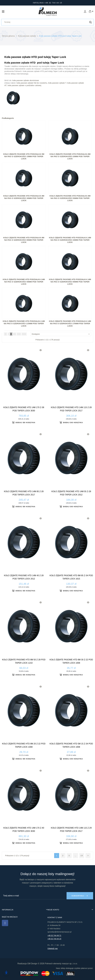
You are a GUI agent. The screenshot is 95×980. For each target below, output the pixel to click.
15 (82, 856)
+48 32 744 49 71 (54, 935)
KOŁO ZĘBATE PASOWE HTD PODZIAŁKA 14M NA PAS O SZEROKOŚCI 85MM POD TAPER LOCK (70, 282)
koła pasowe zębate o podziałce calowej (24, 85)
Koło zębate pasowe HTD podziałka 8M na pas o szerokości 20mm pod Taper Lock (70, 156)
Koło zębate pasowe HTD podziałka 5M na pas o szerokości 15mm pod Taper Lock (24, 156)
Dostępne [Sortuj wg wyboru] (61, 334)
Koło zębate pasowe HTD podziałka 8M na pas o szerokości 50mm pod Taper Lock (70, 198)
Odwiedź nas (53, 948)
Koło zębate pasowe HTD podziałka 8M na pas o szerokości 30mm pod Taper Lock (24, 198)
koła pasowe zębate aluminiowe (26, 80)
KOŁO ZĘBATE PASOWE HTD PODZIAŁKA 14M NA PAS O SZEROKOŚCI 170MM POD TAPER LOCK (70, 323)
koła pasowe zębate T (57, 83)
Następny (88, 856)
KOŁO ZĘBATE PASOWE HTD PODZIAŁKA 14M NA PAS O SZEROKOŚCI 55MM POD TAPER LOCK (24, 282)
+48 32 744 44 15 (54, 939)
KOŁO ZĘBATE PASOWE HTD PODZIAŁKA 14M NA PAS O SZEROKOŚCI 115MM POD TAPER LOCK (24, 323)
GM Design (32, 964)
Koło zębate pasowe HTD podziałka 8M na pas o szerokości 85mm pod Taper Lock (24, 240)
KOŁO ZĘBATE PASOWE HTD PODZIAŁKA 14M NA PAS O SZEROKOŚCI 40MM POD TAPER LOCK (70, 240)
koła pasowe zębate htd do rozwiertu (32, 83)
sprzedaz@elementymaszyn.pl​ (59, 932)
